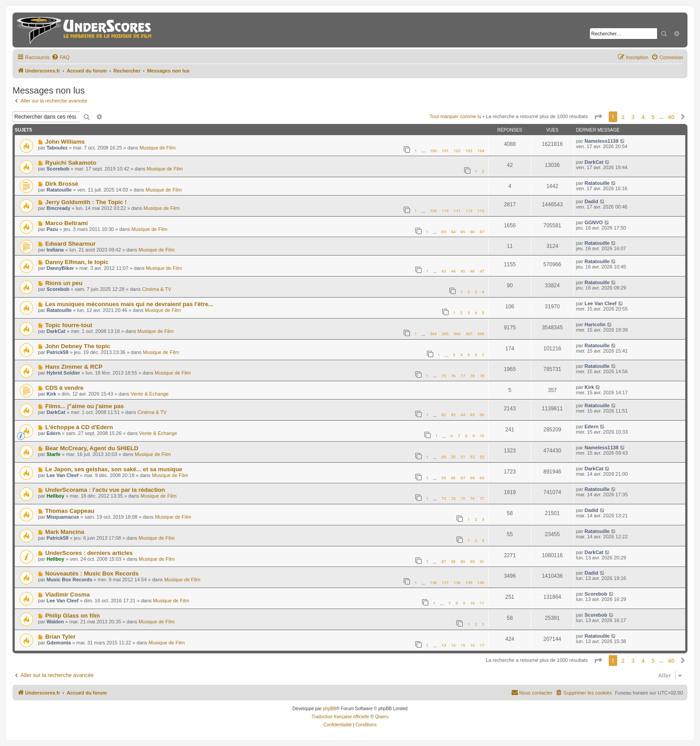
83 (453, 415)
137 (445, 582)
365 (445, 334)
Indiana (55, 250)
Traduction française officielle (340, 717)
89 (463, 561)
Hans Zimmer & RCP (74, 367)
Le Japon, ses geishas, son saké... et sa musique (114, 469)
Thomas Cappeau (70, 511)
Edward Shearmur (70, 244)
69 (482, 478)
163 (469, 151)
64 (453, 232)
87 (444, 561)
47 (482, 271)
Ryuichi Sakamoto (71, 163)
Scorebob (58, 169)
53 (482, 457)
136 (433, 582)
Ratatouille (59, 190)
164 (481, 151)
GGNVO (594, 222)
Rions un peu (64, 283)
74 (453, 498)
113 (481, 211)
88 (453, 561)
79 (482, 376)
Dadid (591, 201)
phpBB (329, 709)
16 (472, 645)
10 (482, 436)
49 (444, 457)
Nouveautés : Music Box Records (92, 573)
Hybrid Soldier (63, 373)
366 (457, 334)
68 (472, 478)
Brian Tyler (60, 637)
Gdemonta (59, 643)
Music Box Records (69, 580)
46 (472, 271)
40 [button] (671, 117)
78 (472, 376)
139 (469, 582)
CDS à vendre (64, 388)
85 (472, 415)
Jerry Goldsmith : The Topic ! (86, 202)
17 (482, 645)
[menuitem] (60, 57)
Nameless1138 (602, 141)
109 (433, 211)
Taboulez (57, 148)
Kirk (51, 394)
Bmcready (58, 208)
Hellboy (55, 496)
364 (433, 334)
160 (433, 151)
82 (444, 415)
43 (444, 271)
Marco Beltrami (66, 223)
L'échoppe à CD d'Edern (79, 427)
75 (444, 376)
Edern (53, 433)
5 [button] (653, 117)
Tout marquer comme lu (456, 116)
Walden (55, 622)
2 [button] (623, 117)
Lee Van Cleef (601, 303)
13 (444, 645)
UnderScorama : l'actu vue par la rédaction (105, 490)
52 (472, 457)
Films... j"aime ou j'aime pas (85, 406)
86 (482, 415)
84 (463, 415)
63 (444, 232)
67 (482, 232)
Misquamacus (63, 517)
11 (482, 603)
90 (472, 561)
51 (463, 457)
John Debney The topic (78, 346)
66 (472, 232)
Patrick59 (58, 352)
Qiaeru (382, 717)
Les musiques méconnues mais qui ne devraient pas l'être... (129, 304)
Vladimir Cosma (68, 595)
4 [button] (643, 117)
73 (444, 498)
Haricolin (595, 324)
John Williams (65, 142)
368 (481, 334)
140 (481, 582)
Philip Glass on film (73, 616)
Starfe (53, 454)
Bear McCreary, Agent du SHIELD (92, 448)
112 (469, 211)
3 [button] (633, 117)
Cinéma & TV (156, 289)
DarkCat (594, 162)
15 (463, 645)
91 (482, 561)
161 (445, 151)
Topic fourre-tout (69, 325)
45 (463, 271)
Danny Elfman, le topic (77, 262)
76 (453, 376)
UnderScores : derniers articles (89, 553)
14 (453, 645)
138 (457, 582)
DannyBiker (60, 268)
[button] (598, 117)
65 (463, 232)
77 (463, 376)
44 (453, 271)
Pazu (52, 229)
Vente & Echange (150, 394)
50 (453, 457)
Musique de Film (158, 148)
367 (469, 334)
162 (457, 151)
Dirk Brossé (62, 184)
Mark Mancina (65, 532)
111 (457, 211)
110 (445, 211)
